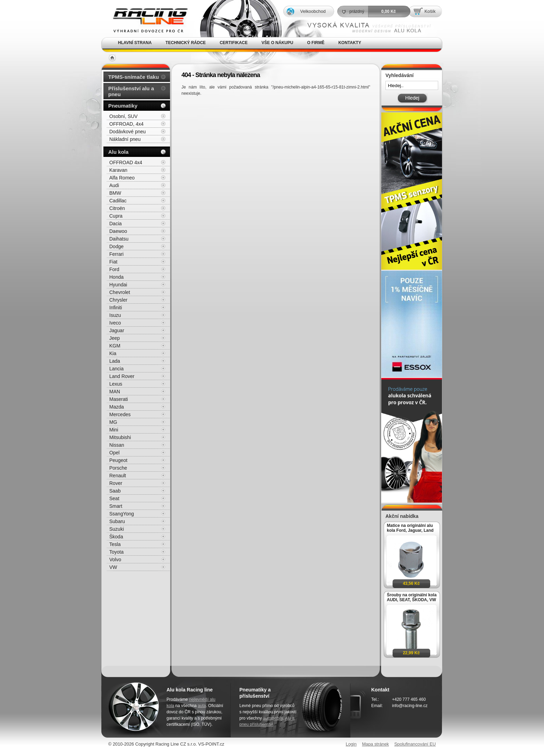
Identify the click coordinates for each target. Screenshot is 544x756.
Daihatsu (119, 239)
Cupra (116, 216)
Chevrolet (120, 292)
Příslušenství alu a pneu (131, 91)
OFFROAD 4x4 (126, 162)
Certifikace (234, 43)
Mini (114, 430)
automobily (273, 718)
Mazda (117, 407)
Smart (116, 506)
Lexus (116, 384)
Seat (114, 498)
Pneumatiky (123, 106)
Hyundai (118, 285)
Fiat (113, 262)
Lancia (116, 369)
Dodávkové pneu (127, 132)
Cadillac (118, 201)
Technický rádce (186, 43)
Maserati (119, 399)
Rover (116, 483)
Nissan (117, 445)
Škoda (116, 537)
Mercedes (120, 414)
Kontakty (350, 43)
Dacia (116, 224)
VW (113, 567)
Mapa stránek (375, 744)
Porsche (118, 468)
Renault (118, 476)
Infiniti (116, 308)
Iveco (115, 323)
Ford (114, 269)
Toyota (116, 552)
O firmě (316, 43)
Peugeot (118, 460)
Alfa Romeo (122, 178)
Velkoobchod (313, 11)
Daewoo (118, 231)
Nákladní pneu (125, 139)
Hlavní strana (135, 43)
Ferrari (116, 254)
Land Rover (122, 376)
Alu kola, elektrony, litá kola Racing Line (146, 19)
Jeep (114, 338)
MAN (115, 392)
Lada (115, 361)
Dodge (116, 246)
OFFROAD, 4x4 (126, 124)
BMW (115, 193)
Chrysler (118, 300)
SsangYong (122, 514)
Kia (113, 353)
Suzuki (117, 529)
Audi (114, 185)
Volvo (115, 560)
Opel (114, 453)
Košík (430, 11)
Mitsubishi (120, 437)
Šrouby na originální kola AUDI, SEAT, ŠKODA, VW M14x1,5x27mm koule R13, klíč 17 (412, 597)
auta (202, 706)
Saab (115, 491)
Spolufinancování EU (415, 744)
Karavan (118, 170)
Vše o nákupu (277, 43)
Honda (116, 277)
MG (113, 422)
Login (351, 744)
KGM (115, 346)
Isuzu (115, 315)
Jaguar (117, 330)
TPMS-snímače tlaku (134, 77)
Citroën (117, 208)
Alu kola (118, 152)
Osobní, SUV (124, 116)
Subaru (117, 521)
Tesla (115, 544)
